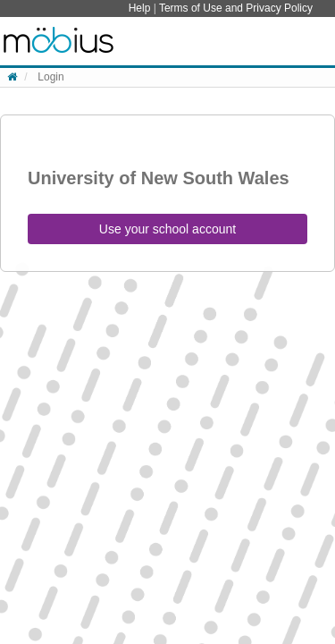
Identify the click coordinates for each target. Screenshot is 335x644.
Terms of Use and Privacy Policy (236, 8)
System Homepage (59, 41)
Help (141, 8)
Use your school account (167, 229)
